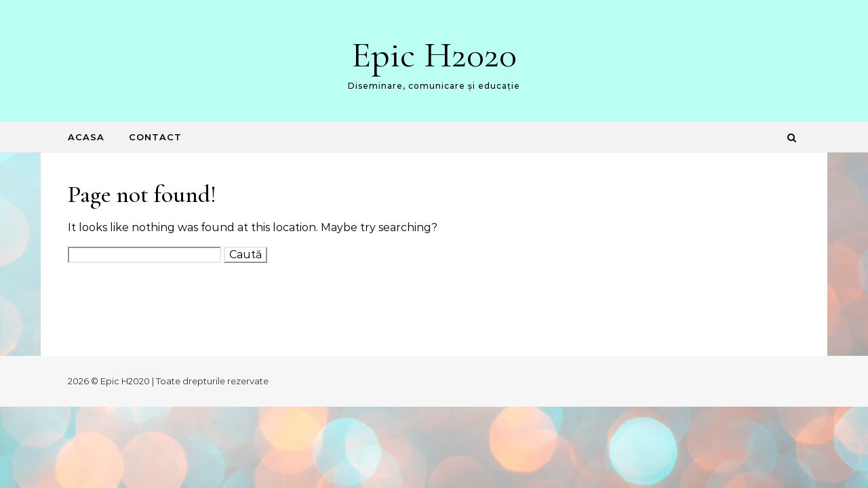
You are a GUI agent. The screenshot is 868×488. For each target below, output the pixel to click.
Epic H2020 (434, 55)
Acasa (86, 137)
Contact (155, 137)
